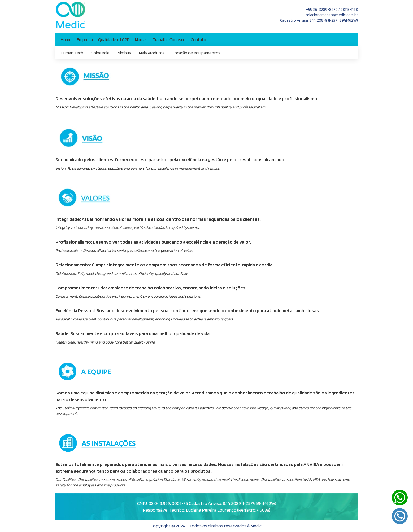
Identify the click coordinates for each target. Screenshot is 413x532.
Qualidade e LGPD (114, 39)
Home (66, 39)
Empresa (85, 39)
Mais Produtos (152, 53)
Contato (198, 39)
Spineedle (100, 53)
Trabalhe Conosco (169, 39)
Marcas (141, 39)
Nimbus (124, 53)
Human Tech (72, 53)
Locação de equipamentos (197, 53)
